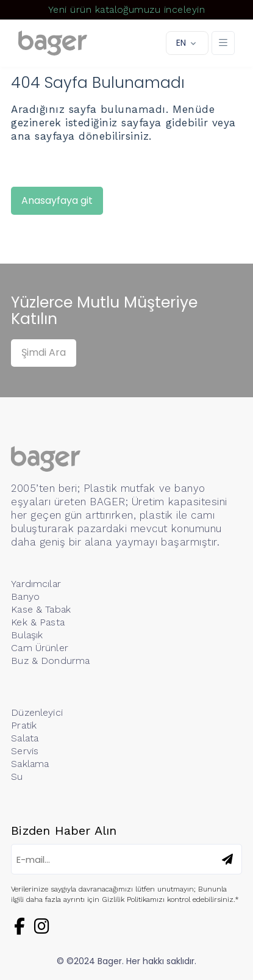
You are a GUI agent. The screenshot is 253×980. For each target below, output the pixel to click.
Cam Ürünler (40, 648)
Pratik (24, 725)
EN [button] (181, 43)
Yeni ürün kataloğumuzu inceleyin (127, 9)
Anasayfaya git (57, 200)
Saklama (30, 764)
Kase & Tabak (41, 609)
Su (17, 776)
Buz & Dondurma (50, 661)
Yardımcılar (36, 584)
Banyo (25, 596)
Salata (25, 738)
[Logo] (53, 43)
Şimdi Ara (44, 352)
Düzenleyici (37, 712)
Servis (25, 751)
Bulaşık (27, 635)
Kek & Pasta (38, 622)
